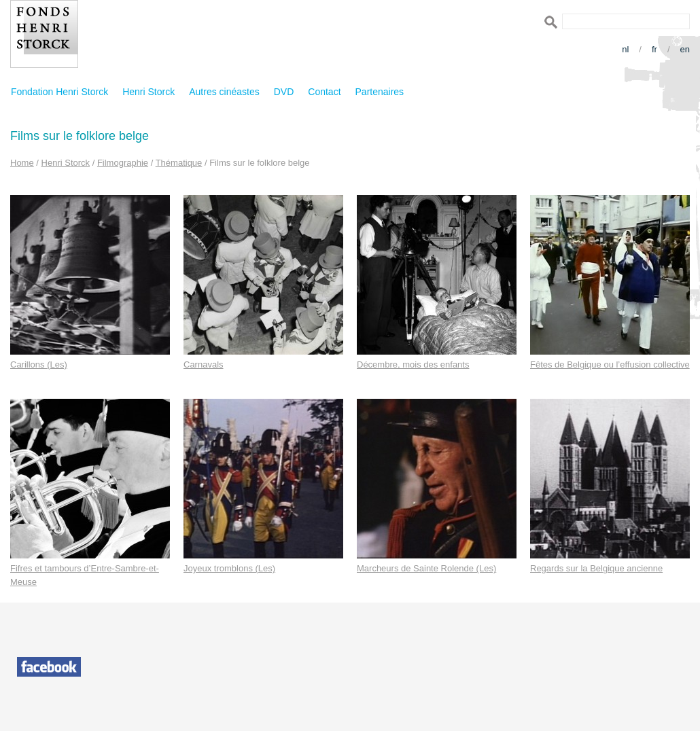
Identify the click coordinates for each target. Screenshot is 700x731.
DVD (284, 92)
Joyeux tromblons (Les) (229, 568)
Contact (324, 92)
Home (22, 163)
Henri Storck (148, 92)
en (685, 49)
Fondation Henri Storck (59, 92)
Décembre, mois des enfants (413, 364)
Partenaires (380, 92)
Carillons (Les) (39, 364)
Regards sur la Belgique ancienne (596, 568)
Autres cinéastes (224, 92)
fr (654, 49)
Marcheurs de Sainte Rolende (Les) (426, 568)
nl (625, 49)
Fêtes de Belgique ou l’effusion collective (610, 364)
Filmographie (123, 163)
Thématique (179, 163)
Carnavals (204, 364)
